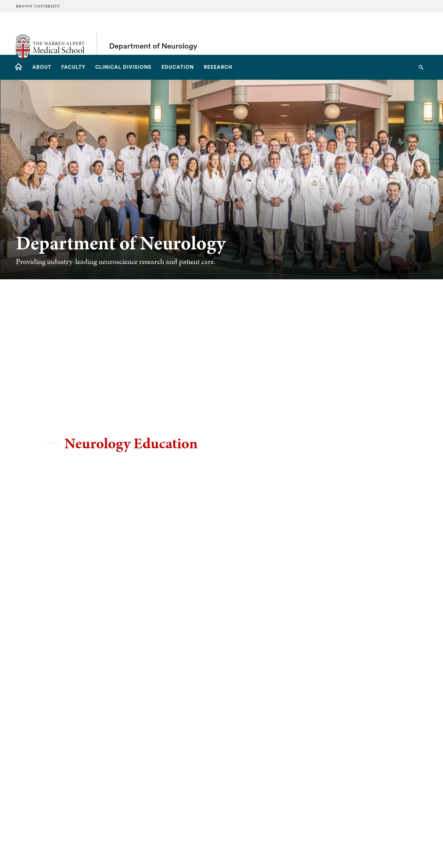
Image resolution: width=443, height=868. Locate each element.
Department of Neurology (153, 34)
